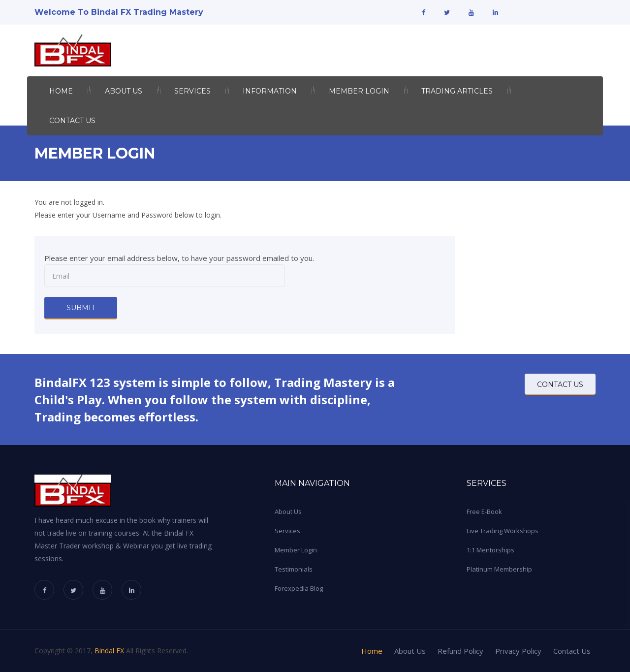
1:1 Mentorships (490, 550)
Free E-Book (484, 512)
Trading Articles (457, 91)
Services (192, 91)
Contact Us (72, 121)
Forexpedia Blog (299, 588)
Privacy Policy (518, 651)
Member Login (359, 91)
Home (61, 91)
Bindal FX (109, 651)
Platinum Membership (499, 569)
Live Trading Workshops (503, 531)
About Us (288, 512)
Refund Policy (460, 651)
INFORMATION (270, 91)
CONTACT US (560, 384)
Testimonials (294, 569)
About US (124, 91)
